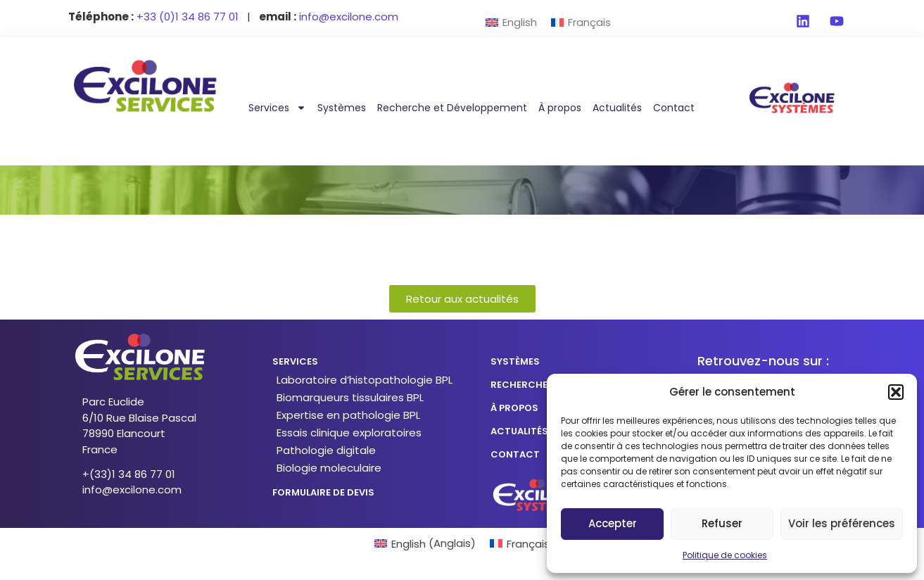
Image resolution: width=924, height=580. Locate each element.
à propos (514, 408)
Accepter (613, 523)
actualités (519, 431)
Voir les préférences (842, 523)
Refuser (722, 523)
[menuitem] (511, 22)
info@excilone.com (132, 490)
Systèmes (342, 108)
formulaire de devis (323, 492)
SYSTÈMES (515, 361)
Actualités (617, 108)
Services (277, 108)
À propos (560, 108)
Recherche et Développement (452, 108)
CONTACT (515, 454)
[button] (896, 392)
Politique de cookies (725, 555)
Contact (674, 108)
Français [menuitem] (589, 22)
